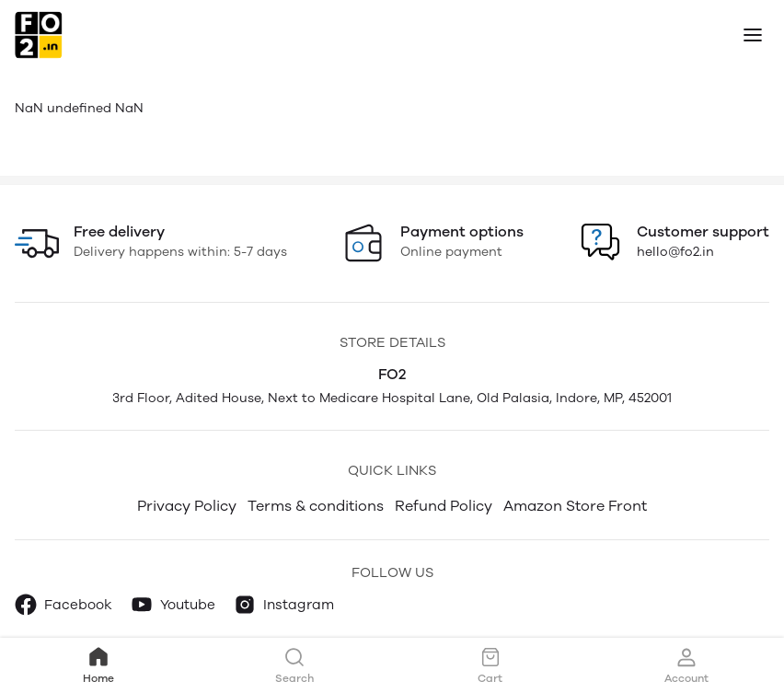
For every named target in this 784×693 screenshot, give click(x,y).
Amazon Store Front (575, 506)
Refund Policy (444, 506)
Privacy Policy (187, 506)
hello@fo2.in (675, 252)
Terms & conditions (316, 506)
